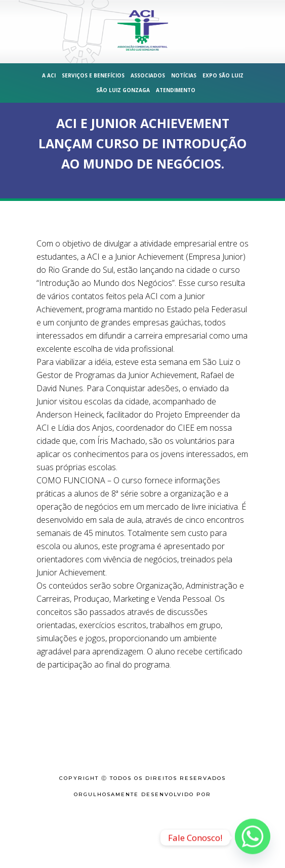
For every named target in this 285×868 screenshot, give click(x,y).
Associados (148, 75)
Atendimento (176, 90)
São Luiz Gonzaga (123, 90)
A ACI (49, 75)
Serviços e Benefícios (93, 75)
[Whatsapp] (253, 838)
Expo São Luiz (223, 75)
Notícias (184, 75)
